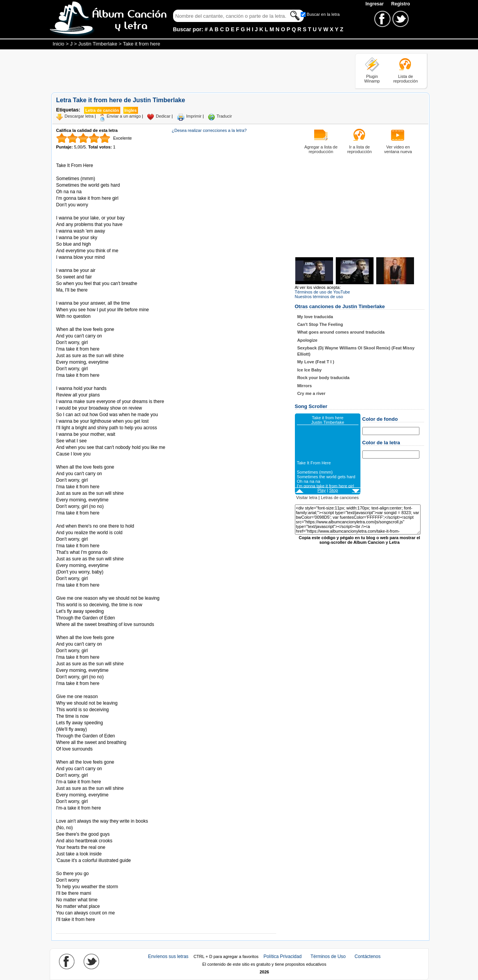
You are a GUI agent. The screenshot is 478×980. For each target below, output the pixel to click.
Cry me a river (311, 393)
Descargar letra (79, 116)
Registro (401, 4)
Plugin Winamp (372, 79)
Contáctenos (368, 956)
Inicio (59, 44)
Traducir (224, 116)
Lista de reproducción (406, 79)
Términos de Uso (328, 956)
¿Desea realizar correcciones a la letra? (209, 130)
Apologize (307, 340)
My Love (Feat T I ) (316, 362)
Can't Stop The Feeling (320, 324)
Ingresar (375, 4)
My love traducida (315, 317)
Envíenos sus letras (168, 956)
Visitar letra (307, 498)
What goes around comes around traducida (341, 332)
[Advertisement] (192, 71)
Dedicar (163, 116)
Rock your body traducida (323, 378)
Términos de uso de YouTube (322, 292)
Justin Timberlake (98, 44)
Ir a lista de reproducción (360, 149)
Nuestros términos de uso (319, 297)
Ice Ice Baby (310, 370)
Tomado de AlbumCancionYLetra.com (89, 867)
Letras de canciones (340, 498)
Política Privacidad (283, 956)
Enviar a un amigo (124, 116)
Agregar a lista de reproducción (321, 149)
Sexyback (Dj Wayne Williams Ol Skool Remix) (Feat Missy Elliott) (356, 351)
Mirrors (305, 386)
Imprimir (194, 116)
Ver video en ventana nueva (398, 149)
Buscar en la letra (323, 14)
